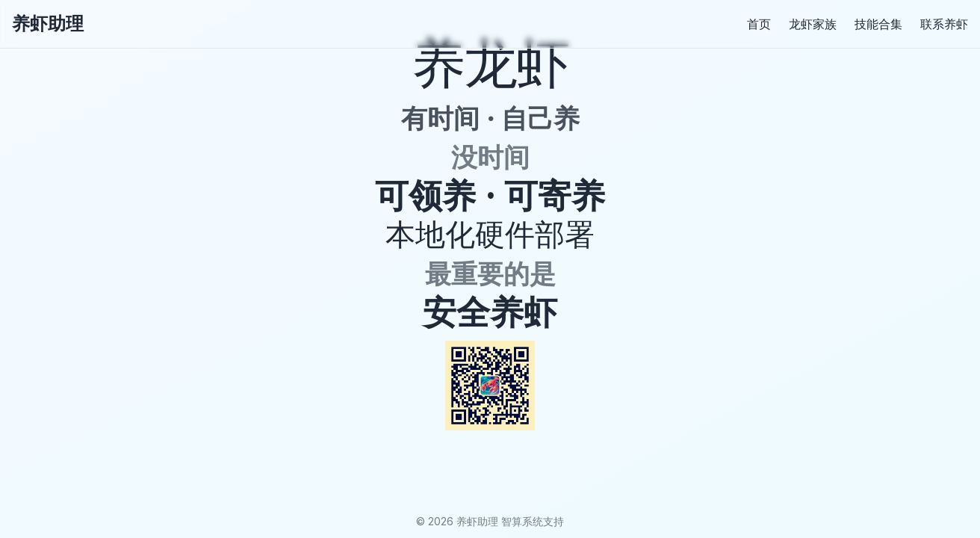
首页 (759, 24)
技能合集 (878, 24)
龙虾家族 (813, 24)
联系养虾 (944, 24)
